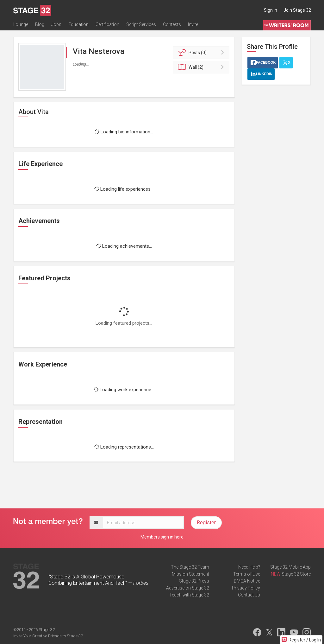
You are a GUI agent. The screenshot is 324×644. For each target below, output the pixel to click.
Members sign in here (162, 537)
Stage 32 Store (296, 574)
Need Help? (249, 567)
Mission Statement (190, 574)
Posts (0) (202, 53)
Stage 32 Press (194, 581)
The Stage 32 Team (190, 567)
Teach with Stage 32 (189, 595)
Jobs (56, 24)
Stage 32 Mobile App (290, 567)
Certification (107, 24)
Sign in (271, 10)
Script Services (141, 24)
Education (78, 24)
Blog (40, 24)
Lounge (21, 24)
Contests (172, 24)
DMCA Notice (247, 581)
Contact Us (249, 595)
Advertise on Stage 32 (188, 588)
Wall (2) (202, 67)
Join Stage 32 (297, 10)
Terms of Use (247, 574)
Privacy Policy (246, 588)
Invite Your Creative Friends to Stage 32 (48, 636)
